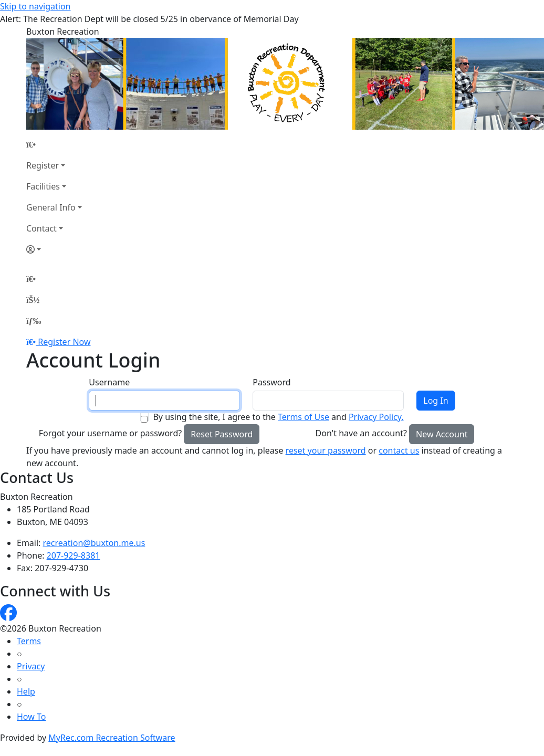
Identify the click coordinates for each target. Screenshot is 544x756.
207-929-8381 (74, 555)
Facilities (43, 186)
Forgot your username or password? (111, 433)
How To (31, 717)
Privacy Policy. (376, 417)
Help (26, 691)
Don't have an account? (361, 433)
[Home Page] (54, 144)
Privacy (31, 666)
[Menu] (34, 321)
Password (271, 382)
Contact (41, 228)
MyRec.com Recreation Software (112, 738)
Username (109, 382)
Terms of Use (304, 417)
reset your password (326, 450)
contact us (399, 450)
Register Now (64, 342)
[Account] (54, 249)
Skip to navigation (35, 6)
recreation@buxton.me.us (94, 543)
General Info (51, 207)
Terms (29, 641)
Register (43, 165)
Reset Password (222, 434)
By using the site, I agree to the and (278, 417)
